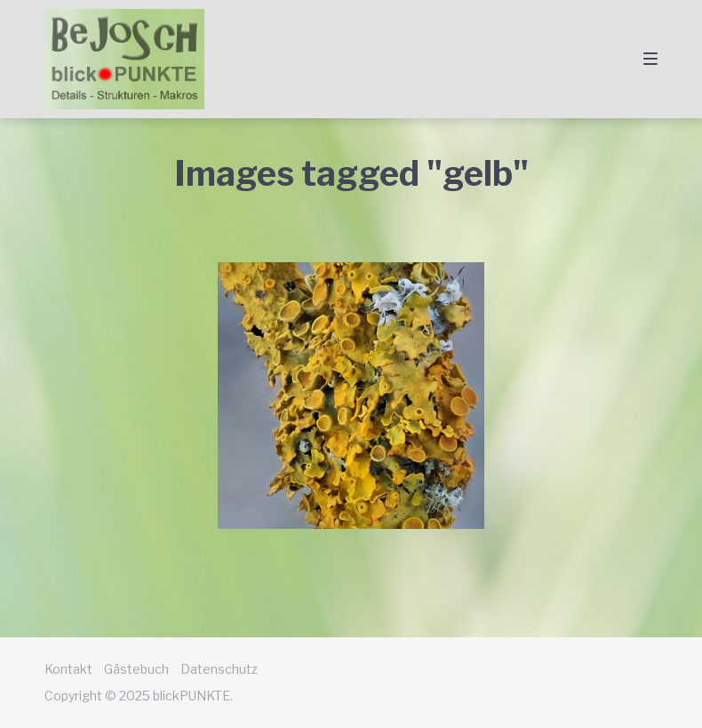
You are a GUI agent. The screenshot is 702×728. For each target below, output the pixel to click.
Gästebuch (136, 669)
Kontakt (68, 669)
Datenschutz (219, 669)
